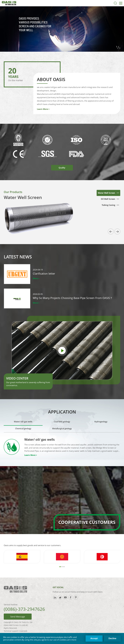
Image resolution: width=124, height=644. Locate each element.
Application (62, 412)
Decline (112, 638)
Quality (62, 168)
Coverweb (23, 631)
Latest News (18, 257)
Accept (94, 638)
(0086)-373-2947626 (24, 609)
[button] (111, 231)
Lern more (72, 640)
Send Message (18, 617)
